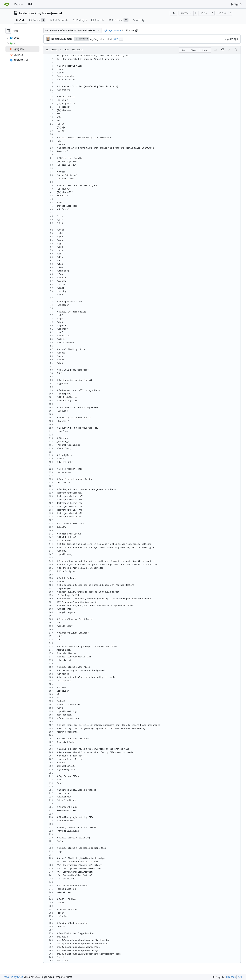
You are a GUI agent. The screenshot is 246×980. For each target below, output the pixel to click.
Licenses (231, 977)
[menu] (218, 977)
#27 (116, 39)
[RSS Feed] (174, 13)
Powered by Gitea (13, 977)
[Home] (6, 4)
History (205, 50)
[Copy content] (222, 50)
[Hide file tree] (8, 31)
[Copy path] (137, 30)
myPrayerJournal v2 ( (102, 39)
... (121, 39)
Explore (19, 4)
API (240, 977)
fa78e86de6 (81, 39)
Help (31, 4)
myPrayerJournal (49, 13)
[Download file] (216, 50)
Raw (184, 50)
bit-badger (27, 13)
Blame (194, 50)
